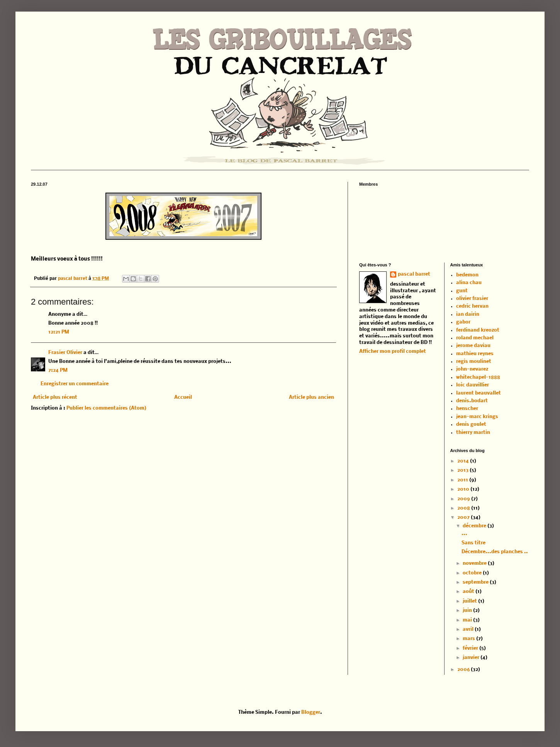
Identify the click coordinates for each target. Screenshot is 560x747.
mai (468, 620)
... (464, 534)
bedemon (467, 275)
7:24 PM (58, 370)
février (471, 648)
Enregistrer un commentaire (75, 384)
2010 (464, 489)
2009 (464, 499)
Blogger (311, 712)
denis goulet (471, 424)
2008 (464, 508)
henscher (467, 409)
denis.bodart (472, 401)
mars (469, 639)
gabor (463, 322)
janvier (472, 658)
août (469, 592)
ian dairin (468, 314)
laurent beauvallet (479, 393)
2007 (464, 517)
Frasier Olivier (65, 353)
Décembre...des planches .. (495, 552)
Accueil (183, 397)
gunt (462, 291)
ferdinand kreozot (478, 330)
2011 (463, 480)
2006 (464, 670)
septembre (476, 582)
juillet (470, 601)
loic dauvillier (473, 385)
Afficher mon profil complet (393, 351)
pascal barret (73, 279)
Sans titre (473, 543)
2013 (463, 470)
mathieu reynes (475, 354)
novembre (475, 563)
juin (468, 611)
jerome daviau (473, 346)
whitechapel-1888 (478, 377)
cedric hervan (472, 306)
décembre (475, 526)
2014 (464, 461)
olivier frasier (472, 299)
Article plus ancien (311, 397)
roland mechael (475, 338)
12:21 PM (59, 332)
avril (469, 629)
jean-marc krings (477, 417)
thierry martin (473, 433)
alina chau (469, 283)
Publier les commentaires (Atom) (106, 408)
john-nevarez (472, 369)
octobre (473, 573)
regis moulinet (474, 362)
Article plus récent (55, 397)
